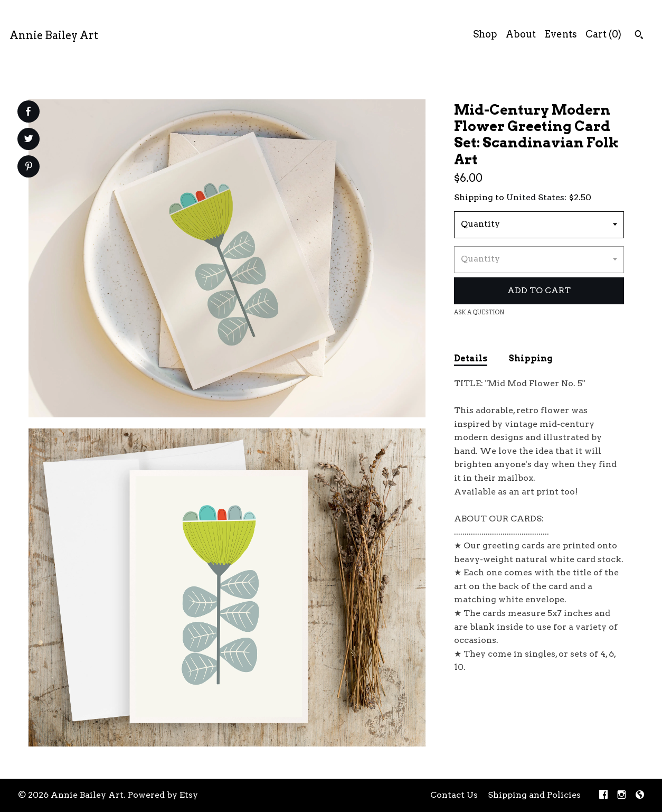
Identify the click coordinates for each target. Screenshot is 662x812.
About (521, 34)
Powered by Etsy (163, 795)
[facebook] (603, 795)
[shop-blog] (640, 795)
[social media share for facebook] (28, 111)
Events (561, 34)
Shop (485, 34)
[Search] (639, 36)
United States (535, 197)
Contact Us (454, 795)
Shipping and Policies (534, 795)
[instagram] (622, 795)
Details (471, 358)
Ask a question (479, 312)
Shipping (530, 358)
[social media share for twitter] (29, 140)
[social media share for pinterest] (29, 167)
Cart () (603, 34)
